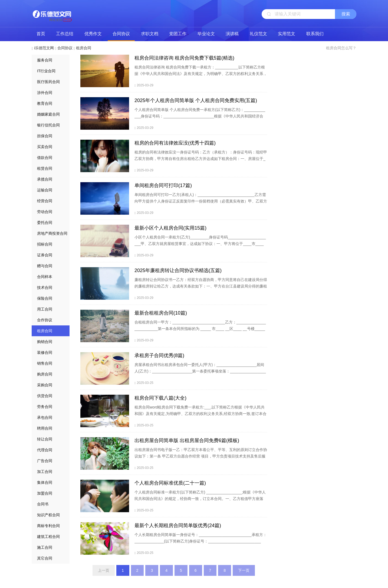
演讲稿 (232, 34)
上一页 (104, 570)
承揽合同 (45, 179)
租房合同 (84, 48)
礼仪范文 (258, 34)
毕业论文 (206, 34)
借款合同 (45, 158)
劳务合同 (45, 407)
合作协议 (45, 320)
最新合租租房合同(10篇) (161, 313)
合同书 (43, 504)
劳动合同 (45, 212)
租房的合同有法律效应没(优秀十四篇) (175, 143)
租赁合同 (45, 168)
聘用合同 (45, 428)
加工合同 (45, 472)
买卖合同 (45, 147)
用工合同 (45, 309)
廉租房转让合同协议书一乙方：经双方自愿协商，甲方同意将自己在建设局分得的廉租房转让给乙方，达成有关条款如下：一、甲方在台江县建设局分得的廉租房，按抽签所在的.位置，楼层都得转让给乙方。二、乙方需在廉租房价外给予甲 (201, 289)
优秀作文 (93, 34)
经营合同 (45, 201)
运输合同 (45, 190)
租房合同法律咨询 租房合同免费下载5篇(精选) (184, 58)
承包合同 (45, 417)
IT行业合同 (46, 71)
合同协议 (121, 34)
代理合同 (45, 450)
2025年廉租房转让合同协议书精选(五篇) (178, 270)
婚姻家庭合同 (48, 114)
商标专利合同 (48, 526)
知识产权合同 (48, 515)
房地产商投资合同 (52, 233)
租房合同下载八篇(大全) (160, 398)
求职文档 (150, 34)
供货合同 (45, 396)
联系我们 (315, 34)
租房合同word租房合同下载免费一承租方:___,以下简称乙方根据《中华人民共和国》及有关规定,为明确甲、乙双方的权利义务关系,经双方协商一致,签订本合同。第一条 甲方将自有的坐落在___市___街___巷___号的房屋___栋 (200, 414)
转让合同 (45, 439)
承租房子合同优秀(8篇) (159, 355)
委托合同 (45, 223)
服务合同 (45, 60)
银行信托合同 (48, 125)
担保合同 (45, 136)
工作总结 (65, 34)
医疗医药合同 (48, 82)
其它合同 (45, 558)
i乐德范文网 (52, 14)
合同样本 (45, 277)
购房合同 (45, 374)
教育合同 (45, 103)
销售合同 (45, 363)
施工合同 (45, 547)
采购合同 (45, 385)
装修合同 (45, 352)
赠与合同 (45, 266)
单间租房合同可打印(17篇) (163, 185)
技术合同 (45, 288)
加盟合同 (45, 493)
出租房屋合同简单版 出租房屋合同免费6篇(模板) (187, 440)
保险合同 (45, 298)
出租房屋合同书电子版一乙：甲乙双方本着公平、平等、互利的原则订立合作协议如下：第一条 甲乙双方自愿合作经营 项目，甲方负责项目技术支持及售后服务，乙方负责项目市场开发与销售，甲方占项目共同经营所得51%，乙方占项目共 (201, 459)
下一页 (244, 570)
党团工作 (178, 34)
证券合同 (45, 255)
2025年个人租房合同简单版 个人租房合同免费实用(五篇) (196, 100)
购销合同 (45, 342)
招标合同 (45, 244)
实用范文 (287, 34)
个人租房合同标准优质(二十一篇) (170, 483)
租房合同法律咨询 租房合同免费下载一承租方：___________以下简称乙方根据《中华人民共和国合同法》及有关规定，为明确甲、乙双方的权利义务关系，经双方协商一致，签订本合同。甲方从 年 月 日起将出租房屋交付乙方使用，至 (201, 74)
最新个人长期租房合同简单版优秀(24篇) (178, 525)
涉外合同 (45, 93)
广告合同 (45, 461)
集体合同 (45, 482)
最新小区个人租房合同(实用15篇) (170, 228)
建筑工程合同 (48, 537)
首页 (41, 34)
